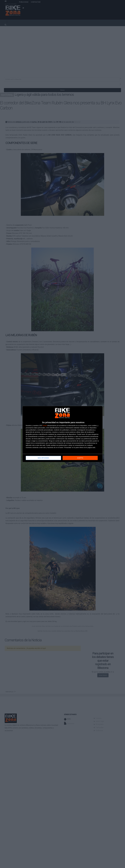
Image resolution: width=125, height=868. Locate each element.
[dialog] (62, 434)
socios (45, 426)
